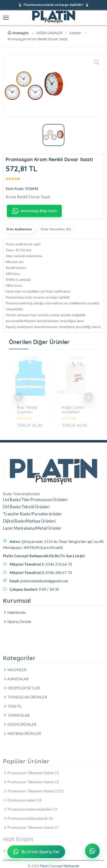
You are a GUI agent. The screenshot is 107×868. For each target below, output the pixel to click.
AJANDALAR (16, 744)
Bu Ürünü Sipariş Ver (36, 853)
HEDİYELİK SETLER (21, 754)
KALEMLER (15, 735)
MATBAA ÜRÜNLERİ (22, 799)
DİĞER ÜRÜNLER (20, 790)
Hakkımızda (14, 638)
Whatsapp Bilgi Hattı (34, 211)
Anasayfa (18, 33)
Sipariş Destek (17, 647)
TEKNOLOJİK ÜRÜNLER (25, 763)
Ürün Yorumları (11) (56, 229)
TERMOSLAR (16, 781)
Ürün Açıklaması (19, 229)
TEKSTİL (12, 772)
